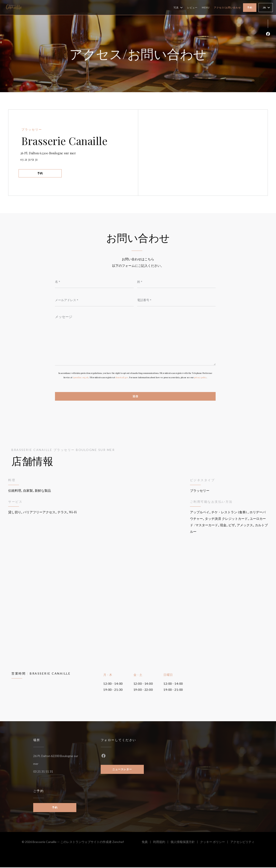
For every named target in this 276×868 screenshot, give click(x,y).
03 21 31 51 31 (30, 159)
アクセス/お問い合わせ (227, 7)
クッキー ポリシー (215, 843)
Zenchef (118, 842)
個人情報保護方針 (185, 843)
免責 (147, 843)
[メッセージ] (135, 339)
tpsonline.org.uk (81, 378)
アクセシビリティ (242, 843)
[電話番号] (176, 300)
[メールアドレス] (94, 300)
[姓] (176, 282)
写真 (178, 8)
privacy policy (200, 378)
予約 (250, 7)
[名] (94, 282)
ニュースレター (122, 770)
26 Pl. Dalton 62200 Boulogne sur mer (72, 152)
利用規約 (162, 843)
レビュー (192, 7)
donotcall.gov (122, 378)
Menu (206, 7)
